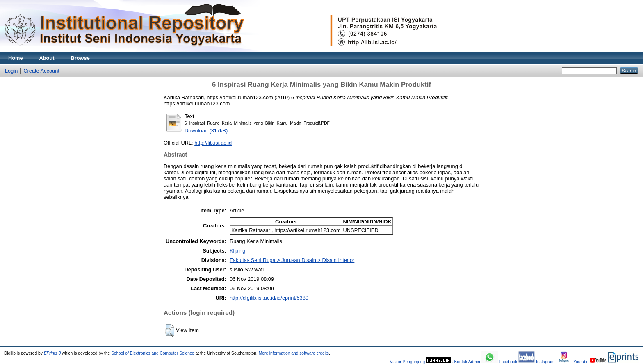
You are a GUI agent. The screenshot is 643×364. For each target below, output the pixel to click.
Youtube (581, 362)
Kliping (237, 251)
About (47, 58)
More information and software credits (294, 353)
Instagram (545, 362)
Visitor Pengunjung (408, 362)
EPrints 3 (52, 353)
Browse (80, 58)
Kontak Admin (467, 362)
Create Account (41, 71)
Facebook (508, 362)
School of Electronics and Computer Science (153, 353)
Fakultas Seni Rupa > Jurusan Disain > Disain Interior (292, 260)
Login (11, 71)
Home (16, 58)
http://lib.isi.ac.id (213, 143)
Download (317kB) (206, 131)
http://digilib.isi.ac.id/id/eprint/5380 (269, 298)
